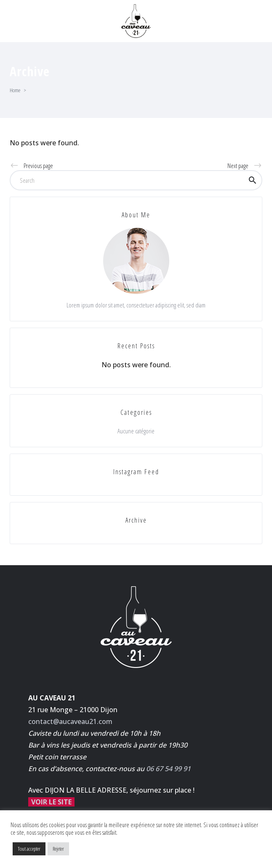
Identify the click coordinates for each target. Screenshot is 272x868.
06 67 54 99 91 (168, 769)
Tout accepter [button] (29, 849)
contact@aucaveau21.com (70, 721)
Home (15, 90)
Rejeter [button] (58, 849)
